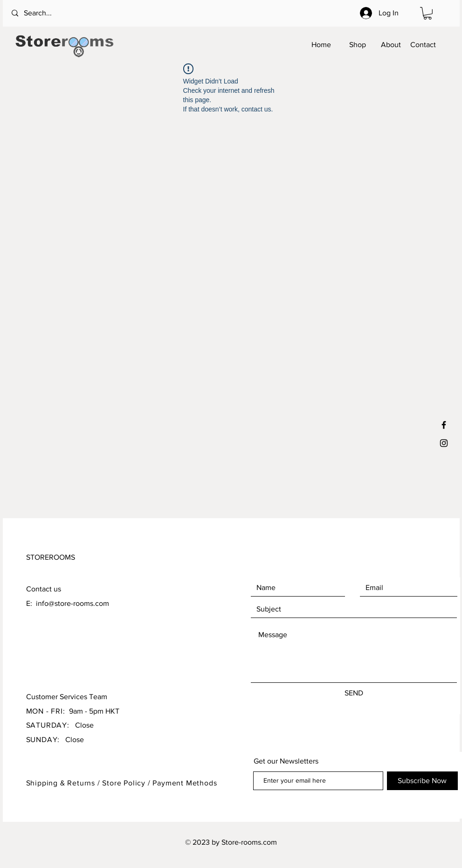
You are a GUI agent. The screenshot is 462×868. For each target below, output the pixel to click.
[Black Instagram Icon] (444, 443)
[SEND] (354, 693)
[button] (428, 13)
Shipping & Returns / (64, 783)
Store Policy (125, 783)
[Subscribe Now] (422, 781)
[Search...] (49, 13)
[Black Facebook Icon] (444, 425)
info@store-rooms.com (72, 603)
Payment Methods (185, 783)
